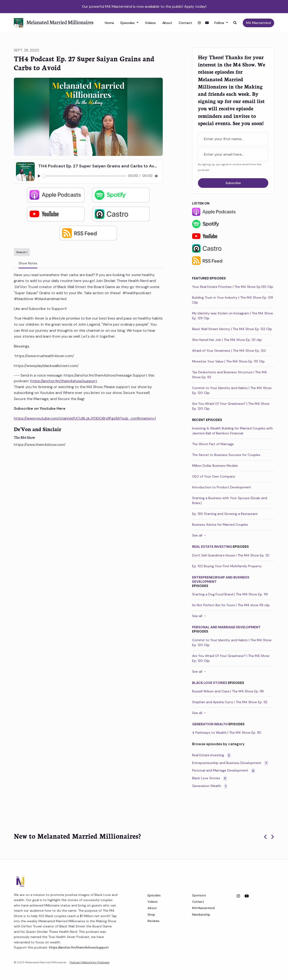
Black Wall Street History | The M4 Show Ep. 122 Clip (232, 329)
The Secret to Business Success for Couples (226, 455)
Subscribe (233, 183)
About (167, 23)
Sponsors (199, 895)
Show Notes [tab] (28, 263)
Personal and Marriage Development (226, 627)
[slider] (85, 176)
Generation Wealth (210, 724)
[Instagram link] (199, 23)
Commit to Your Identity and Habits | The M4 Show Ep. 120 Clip (232, 390)
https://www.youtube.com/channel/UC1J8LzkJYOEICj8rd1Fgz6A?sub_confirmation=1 (85, 418)
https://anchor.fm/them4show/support (64, 381)
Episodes (128, 23)
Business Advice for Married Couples (220, 525)
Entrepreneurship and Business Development (221, 579)
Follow (220, 23)
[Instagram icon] (238, 896)
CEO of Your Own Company (214, 476)
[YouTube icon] (247, 896)
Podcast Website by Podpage (89, 962)
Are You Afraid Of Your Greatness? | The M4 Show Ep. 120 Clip (231, 406)
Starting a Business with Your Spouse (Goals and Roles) (230, 500)
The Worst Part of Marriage (213, 444)
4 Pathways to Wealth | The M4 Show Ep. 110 (227, 733)
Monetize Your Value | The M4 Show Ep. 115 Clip (228, 361)
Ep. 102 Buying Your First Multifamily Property (227, 566)
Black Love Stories (210, 683)
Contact (185, 23)
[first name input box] (233, 139)
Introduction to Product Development (222, 487)
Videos (150, 23)
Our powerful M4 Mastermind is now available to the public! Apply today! (144, 6)
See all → (199, 535)
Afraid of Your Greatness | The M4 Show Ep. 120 (229, 351)
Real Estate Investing (212, 547)
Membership (201, 915)
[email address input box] (233, 154)
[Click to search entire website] (235, 23)
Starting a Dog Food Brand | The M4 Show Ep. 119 (230, 594)
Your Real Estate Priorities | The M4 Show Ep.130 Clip (233, 287)
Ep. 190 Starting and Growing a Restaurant (225, 514)
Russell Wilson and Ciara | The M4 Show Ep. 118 (228, 691)
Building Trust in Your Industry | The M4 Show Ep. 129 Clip (233, 300)
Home (109, 23)
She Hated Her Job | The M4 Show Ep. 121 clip (227, 340)
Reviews (153, 921)
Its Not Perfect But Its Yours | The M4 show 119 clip (231, 605)
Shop (151, 915)
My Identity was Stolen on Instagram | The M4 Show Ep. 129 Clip (233, 316)
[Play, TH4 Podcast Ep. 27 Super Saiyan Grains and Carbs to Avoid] (39, 176)
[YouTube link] (207, 23)
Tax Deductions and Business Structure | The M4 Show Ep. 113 (229, 375)
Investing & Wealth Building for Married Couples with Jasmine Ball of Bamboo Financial (232, 431)
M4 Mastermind (258, 23)
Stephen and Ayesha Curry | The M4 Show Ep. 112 (230, 702)
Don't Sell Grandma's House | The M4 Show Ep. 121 (231, 555)
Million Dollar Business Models (215, 466)
